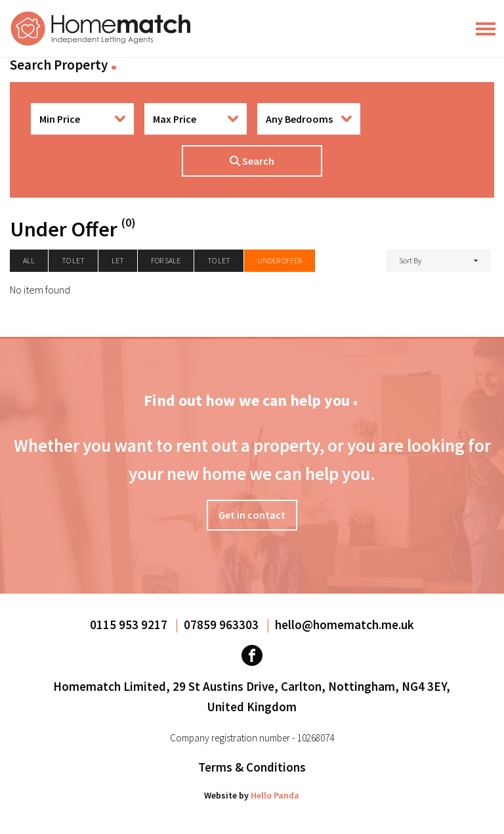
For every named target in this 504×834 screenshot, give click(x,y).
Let (118, 260)
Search (252, 161)
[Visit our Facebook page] (252, 655)
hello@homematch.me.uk (345, 625)
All (29, 260)
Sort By (410, 260)
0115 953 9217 (130, 625)
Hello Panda (275, 795)
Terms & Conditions (252, 767)
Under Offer (280, 260)
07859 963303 (222, 625)
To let (73, 260)
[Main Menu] (486, 29)
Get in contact (252, 515)
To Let (219, 260)
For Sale (166, 260)
